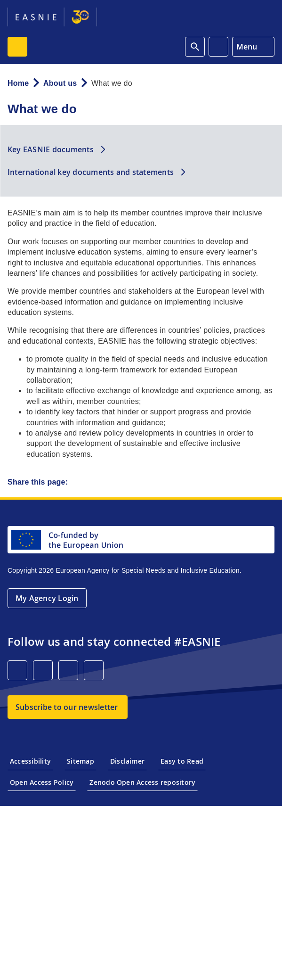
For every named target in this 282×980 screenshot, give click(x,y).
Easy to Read (182, 761)
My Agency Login (47, 598)
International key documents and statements (91, 172)
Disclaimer (127, 761)
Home (18, 83)
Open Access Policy (42, 782)
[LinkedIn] (17, 670)
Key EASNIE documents (51, 149)
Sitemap (81, 761)
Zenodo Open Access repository (142, 782)
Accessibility (30, 761)
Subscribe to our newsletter (67, 707)
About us (60, 83)
